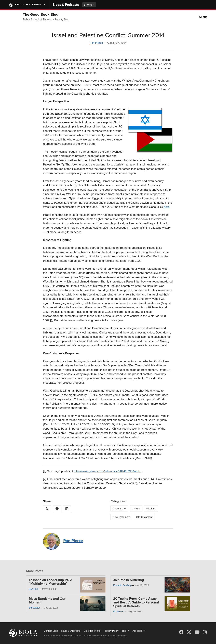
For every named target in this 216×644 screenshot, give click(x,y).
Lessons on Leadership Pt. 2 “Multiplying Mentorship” (50, 582)
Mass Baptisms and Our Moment (47, 601)
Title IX (125, 631)
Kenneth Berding (122, 585)
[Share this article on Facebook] (57, 509)
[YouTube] (197, 632)
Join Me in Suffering (129, 580)
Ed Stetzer (34, 608)
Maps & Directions (71, 631)
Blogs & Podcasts (66, 5)
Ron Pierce (96, 43)
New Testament (121, 517)
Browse (89, 5)
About (203, 17)
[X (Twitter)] (189, 632)
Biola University (30, 5)
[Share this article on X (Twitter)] (47, 509)
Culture (136, 508)
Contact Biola (51, 631)
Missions (151, 508)
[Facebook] (181, 632)
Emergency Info (92, 631)
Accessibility (139, 631)
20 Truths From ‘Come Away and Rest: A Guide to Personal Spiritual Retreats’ (136, 602)
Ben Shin (34, 589)
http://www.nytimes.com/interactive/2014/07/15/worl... (108, 471)
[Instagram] (205, 632)
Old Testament (144, 517)
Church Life (119, 508)
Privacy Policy (111, 631)
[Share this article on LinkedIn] (67, 509)
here (167, 207)
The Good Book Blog (41, 15)
